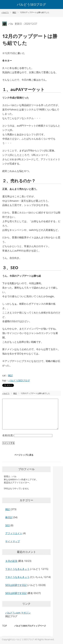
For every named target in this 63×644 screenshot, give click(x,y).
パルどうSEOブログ (31, 4)
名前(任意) (8, 435)
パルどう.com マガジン (18, 613)
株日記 (9, 517)
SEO (8, 525)
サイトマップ (13, 541)
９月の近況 (11, 561)
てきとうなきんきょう (17, 569)
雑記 (10, 375)
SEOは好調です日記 (16, 585)
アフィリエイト (14, 533)
